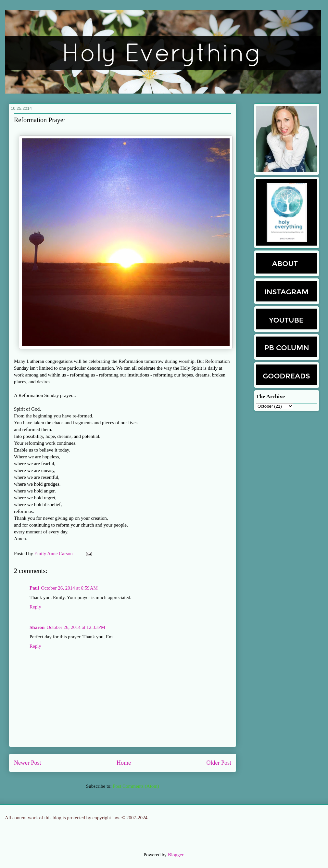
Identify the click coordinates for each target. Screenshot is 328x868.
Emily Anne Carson (54, 554)
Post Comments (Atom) (136, 786)
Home (124, 763)
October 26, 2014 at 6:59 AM (69, 588)
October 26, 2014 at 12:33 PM (76, 627)
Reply (35, 607)
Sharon (37, 627)
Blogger (176, 855)
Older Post (219, 763)
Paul (34, 588)
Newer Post (28, 763)
